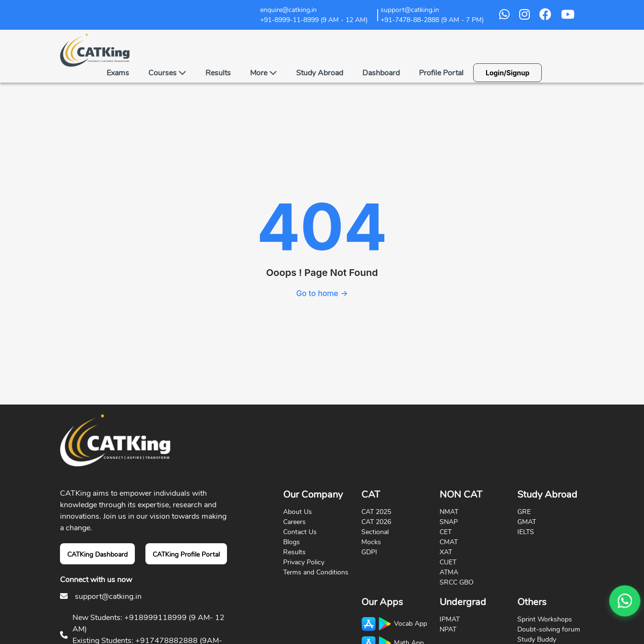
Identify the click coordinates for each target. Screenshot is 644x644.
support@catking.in (108, 596)
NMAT (449, 512)
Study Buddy (537, 639)
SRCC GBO (457, 582)
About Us (298, 512)
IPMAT (450, 619)
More (263, 73)
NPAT (448, 629)
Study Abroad (320, 73)
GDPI (369, 552)
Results (218, 73)
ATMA (449, 572)
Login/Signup (507, 73)
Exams (118, 73)
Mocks (371, 542)
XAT (446, 552)
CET (446, 532)
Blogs (292, 542)
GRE (524, 512)
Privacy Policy (304, 562)
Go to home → (322, 293)
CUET (448, 562)
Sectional (375, 532)
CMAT (449, 542)
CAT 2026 (376, 522)
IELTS (526, 532)
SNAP (449, 522)
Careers (294, 522)
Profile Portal (441, 73)
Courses (167, 73)
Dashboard (381, 73)
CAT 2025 (376, 512)
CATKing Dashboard (97, 555)
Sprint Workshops (545, 619)
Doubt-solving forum (549, 629)
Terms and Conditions (316, 572)
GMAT (527, 522)
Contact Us (300, 532)
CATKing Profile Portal (186, 555)
